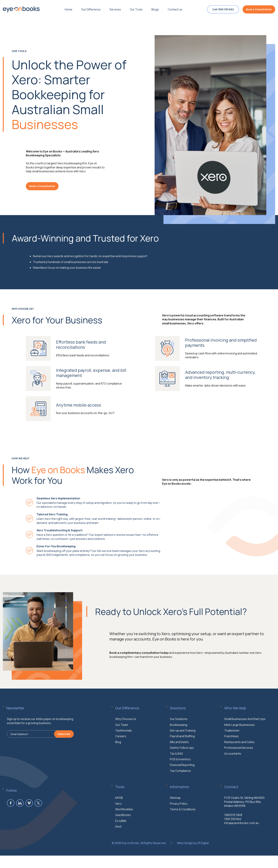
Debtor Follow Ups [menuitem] (182, 765)
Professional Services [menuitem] (239, 765)
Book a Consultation (259, 9)
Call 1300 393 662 (223, 9)
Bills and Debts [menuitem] (179, 759)
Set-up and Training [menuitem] (183, 748)
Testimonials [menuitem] (124, 748)
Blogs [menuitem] (155, 9)
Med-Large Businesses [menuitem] (240, 742)
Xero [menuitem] (118, 821)
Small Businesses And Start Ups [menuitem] (245, 736)
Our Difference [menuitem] (91, 9)
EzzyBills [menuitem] (121, 838)
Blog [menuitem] (118, 759)
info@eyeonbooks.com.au (241, 840)
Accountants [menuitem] (233, 771)
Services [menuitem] (115, 9)
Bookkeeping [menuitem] (179, 742)
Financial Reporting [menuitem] (182, 782)
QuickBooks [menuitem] (123, 832)
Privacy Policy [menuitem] (179, 821)
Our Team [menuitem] (122, 742)
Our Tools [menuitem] (136, 9)
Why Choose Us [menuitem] (126, 736)
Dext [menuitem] (118, 844)
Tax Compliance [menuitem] (180, 788)
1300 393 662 (233, 836)
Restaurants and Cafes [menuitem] (239, 759)
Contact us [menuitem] (175, 9)
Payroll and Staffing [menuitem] (182, 754)
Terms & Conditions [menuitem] (183, 826)
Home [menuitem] (69, 9)
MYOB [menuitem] (119, 815)
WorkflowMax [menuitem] (124, 826)
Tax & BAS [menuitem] (176, 771)
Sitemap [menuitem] (175, 815)
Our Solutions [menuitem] (179, 736)
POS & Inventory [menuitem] (180, 776)
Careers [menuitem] (121, 754)
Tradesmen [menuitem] (232, 748)
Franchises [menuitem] (231, 754)
